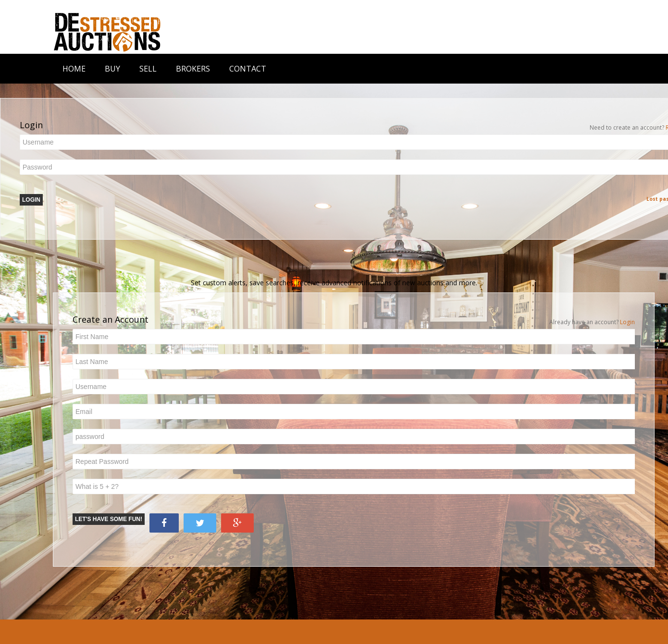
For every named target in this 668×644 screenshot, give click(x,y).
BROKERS (193, 69)
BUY (112, 69)
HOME (74, 69)
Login (627, 322)
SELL (148, 69)
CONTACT (248, 69)
